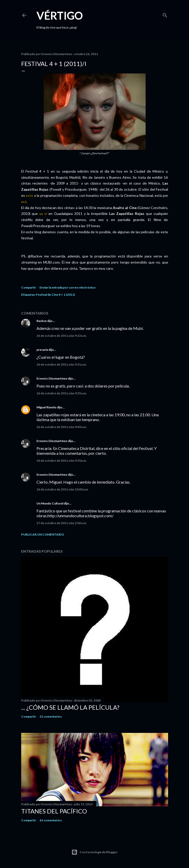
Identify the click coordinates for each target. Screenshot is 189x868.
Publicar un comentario (43, 534)
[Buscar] (165, 14)
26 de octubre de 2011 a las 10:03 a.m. (62, 489)
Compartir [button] (29, 287)
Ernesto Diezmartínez (52, 378)
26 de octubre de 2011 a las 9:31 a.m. (62, 364)
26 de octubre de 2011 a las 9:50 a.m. (62, 461)
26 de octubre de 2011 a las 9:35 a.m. (62, 393)
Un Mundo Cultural (50, 503)
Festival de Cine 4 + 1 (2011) (55, 295)
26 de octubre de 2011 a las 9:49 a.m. (62, 427)
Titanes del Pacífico (54, 811)
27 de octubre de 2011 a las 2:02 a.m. (62, 523)
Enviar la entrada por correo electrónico (68, 287)
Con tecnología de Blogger (95, 852)
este (29, 195)
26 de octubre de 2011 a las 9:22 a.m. (62, 336)
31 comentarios (51, 716)
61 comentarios (51, 820)
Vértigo (60, 16)
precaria (42, 350)
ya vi (43, 213)
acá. (24, 202)
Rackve (42, 321)
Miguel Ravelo (46, 407)
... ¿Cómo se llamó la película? (70, 707)
